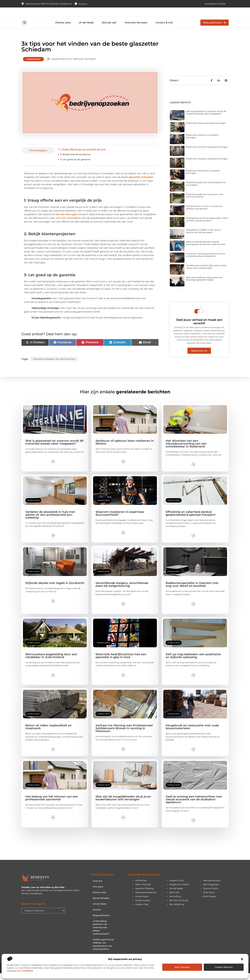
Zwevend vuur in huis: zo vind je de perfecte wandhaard (204, 214)
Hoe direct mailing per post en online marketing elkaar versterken (206, 262)
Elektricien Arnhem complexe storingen (207, 154)
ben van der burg (179, 907)
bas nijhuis (175, 903)
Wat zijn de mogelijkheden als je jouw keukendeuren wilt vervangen (123, 805)
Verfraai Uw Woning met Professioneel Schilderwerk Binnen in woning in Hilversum (124, 735)
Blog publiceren (101, 922)
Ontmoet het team (136, 29)
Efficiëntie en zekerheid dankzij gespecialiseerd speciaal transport (191, 520)
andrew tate (142, 911)
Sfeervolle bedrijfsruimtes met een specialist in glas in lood (121, 663)
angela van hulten (179, 891)
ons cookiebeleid (25, 971)
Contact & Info (164, 29)
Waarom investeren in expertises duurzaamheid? (120, 520)
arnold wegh (176, 895)
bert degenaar (211, 891)
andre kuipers (143, 907)
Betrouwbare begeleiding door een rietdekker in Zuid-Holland (51, 663)
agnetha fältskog (144, 895)
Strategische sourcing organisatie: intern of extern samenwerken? (207, 226)
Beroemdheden (101, 905)
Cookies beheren (224, 967)
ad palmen (141, 887)
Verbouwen (33, 66)
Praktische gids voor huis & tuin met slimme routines (205, 202)
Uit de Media (86, 29)
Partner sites (63, 29)
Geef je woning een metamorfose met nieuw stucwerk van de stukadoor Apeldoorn (194, 806)
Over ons (97, 888)
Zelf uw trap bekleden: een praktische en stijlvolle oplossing (193, 663)
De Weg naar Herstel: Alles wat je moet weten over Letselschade (206, 274)
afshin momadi (143, 891)
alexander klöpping (146, 899)
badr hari (174, 899)
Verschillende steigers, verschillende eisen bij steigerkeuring (122, 591)
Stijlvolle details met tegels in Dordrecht (55, 590)
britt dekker (210, 903)
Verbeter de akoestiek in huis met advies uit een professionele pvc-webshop (50, 522)
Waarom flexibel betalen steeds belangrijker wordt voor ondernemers (206, 250)
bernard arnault (212, 887)
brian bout (209, 899)
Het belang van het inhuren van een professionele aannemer (52, 805)
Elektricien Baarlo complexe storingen (206, 130)
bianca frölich (211, 895)
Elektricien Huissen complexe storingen (207, 165)
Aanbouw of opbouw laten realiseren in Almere (125, 449)
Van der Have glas (66, 221)
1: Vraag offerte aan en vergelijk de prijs (83, 156)
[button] (242, 959)
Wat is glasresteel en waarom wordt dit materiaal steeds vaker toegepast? (206, 119)
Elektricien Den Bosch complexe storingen (203, 179)
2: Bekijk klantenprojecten (76, 161)
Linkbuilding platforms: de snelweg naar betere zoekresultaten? (101, 934)
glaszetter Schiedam (141, 184)
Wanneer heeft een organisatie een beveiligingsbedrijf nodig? (204, 285)
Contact (97, 916)
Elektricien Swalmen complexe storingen (202, 143)
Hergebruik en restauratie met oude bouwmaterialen (192, 734)
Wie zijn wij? (109, 29)
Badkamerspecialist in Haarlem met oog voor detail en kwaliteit (192, 591)
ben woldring (177, 911)
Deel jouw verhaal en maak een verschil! (199, 328)
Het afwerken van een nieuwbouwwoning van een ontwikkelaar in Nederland (186, 450)
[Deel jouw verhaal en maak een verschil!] (199, 317)
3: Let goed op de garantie (75, 166)
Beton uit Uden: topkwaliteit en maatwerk (48, 734)
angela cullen (177, 887)
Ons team (98, 893)
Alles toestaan (182, 967)
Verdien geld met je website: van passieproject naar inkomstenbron (103, 951)
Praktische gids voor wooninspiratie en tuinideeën (206, 190)
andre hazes (142, 903)
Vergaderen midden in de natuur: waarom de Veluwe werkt (204, 238)
